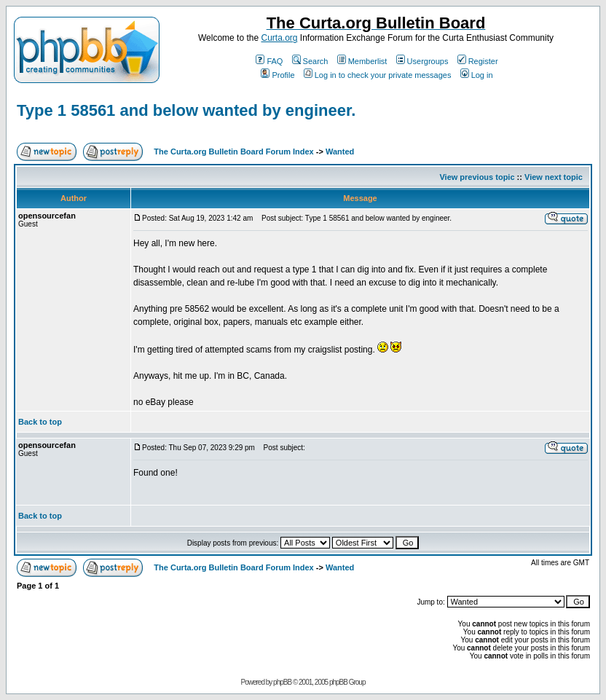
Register (478, 61)
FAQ (269, 61)
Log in (477, 75)
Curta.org (279, 38)
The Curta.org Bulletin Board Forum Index (233, 152)
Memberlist (362, 61)
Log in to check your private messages (378, 75)
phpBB (282, 682)
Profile (278, 75)
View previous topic (477, 177)
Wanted (340, 152)
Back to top (40, 422)
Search (310, 61)
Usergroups (422, 61)
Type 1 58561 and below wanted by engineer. (186, 110)
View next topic (554, 177)
